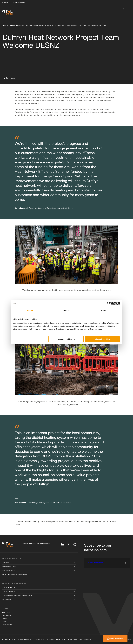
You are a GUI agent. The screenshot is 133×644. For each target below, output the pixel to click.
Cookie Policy (26, 639)
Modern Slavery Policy (58, 639)
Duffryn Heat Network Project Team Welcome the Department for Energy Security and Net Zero (66, 25)
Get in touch (117, 638)
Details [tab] (66, 310)
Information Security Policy (81, 639)
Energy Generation (8, 587)
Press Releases (17, 25)
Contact (5, 621)
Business (5, 2)
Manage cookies (66, 339)
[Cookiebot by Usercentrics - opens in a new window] (109, 303)
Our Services (6, 599)
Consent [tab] (30, 310)
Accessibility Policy (9, 639)
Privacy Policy (40, 639)
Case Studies (7, 615)
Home (5, 25)
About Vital (6, 612)
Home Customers (19, 2)
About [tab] (103, 310)
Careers (5, 618)
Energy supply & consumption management (17, 595)
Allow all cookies (102, 339)
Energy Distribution (9, 591)
